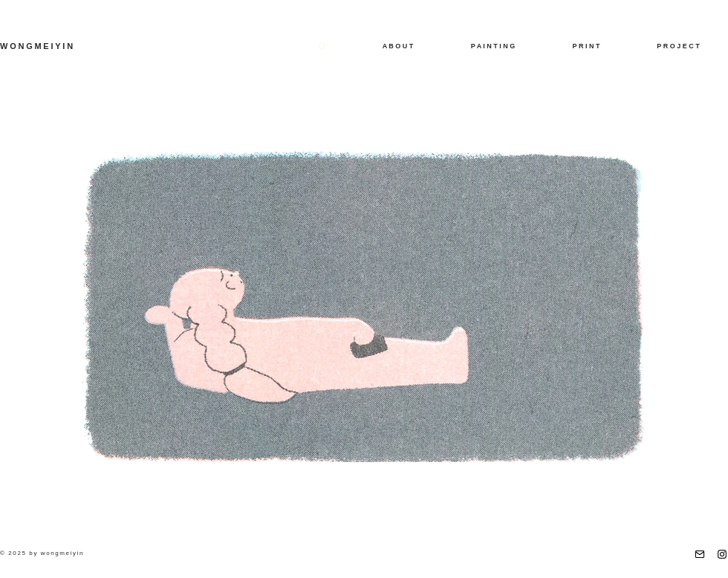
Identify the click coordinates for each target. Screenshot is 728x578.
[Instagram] (722, 554)
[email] (700, 554)
